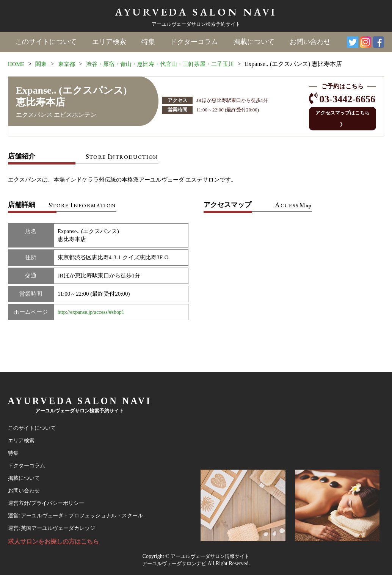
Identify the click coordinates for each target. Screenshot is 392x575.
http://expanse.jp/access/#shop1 (94, 302)
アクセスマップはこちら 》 (340, 113)
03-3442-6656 (344, 99)
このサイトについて (46, 42)
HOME (17, 64)
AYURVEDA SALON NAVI (196, 12)
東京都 (69, 64)
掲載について (254, 42)
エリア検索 (109, 42)
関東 (43, 64)
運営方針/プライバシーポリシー (49, 499)
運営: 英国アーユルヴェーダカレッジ (55, 526)
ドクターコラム (194, 42)
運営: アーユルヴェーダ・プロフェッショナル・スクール (80, 513)
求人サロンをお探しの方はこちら (56, 541)
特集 (148, 42)
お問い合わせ (310, 42)
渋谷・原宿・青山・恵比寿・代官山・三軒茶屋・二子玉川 (168, 64)
